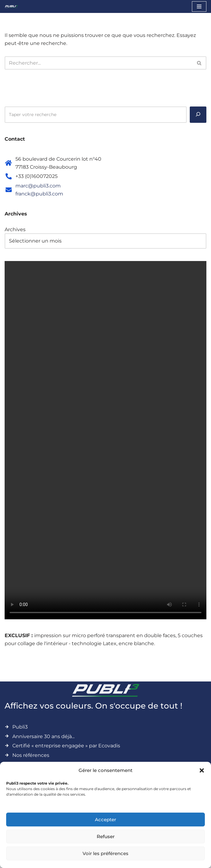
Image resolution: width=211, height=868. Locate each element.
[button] (202, 770)
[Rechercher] (99, 63)
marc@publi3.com (38, 186)
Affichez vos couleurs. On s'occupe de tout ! (93, 706)
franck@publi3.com (39, 194)
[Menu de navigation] (199, 6)
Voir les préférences (105, 853)
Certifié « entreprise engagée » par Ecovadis (66, 746)
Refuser (106, 836)
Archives (15, 229)
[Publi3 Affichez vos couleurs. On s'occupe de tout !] (11, 6)
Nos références (31, 755)
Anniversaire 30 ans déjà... (43, 736)
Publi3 (20, 727)
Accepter (105, 820)
